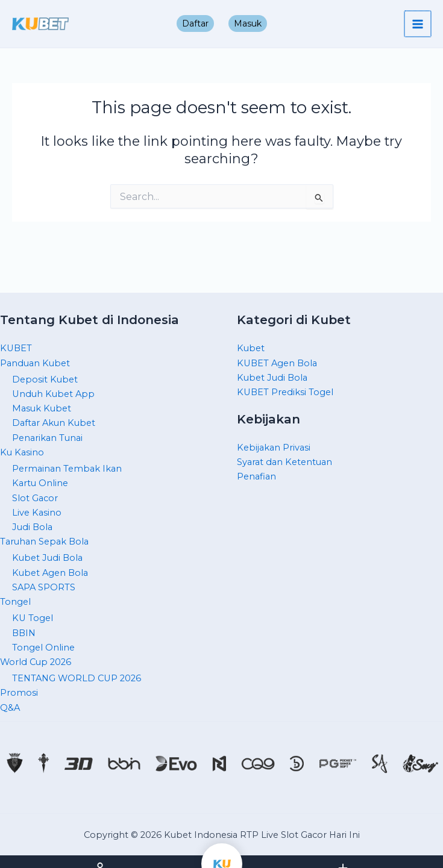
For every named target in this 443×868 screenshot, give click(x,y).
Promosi (19, 693)
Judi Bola (32, 527)
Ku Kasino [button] (22, 452)
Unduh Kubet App (53, 394)
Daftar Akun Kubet (54, 423)
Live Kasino (37, 513)
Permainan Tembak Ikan (67, 469)
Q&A (10, 708)
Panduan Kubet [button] (35, 363)
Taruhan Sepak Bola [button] (44, 542)
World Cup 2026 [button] (36, 662)
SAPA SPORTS (44, 587)
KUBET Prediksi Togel (285, 392)
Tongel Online (43, 648)
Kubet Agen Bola (50, 573)
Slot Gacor (35, 498)
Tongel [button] (15, 602)
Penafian (256, 476)
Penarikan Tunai (47, 438)
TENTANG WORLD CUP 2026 (77, 678)
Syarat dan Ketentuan (284, 462)
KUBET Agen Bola (277, 363)
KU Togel (33, 618)
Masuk (248, 23)
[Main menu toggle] (418, 24)
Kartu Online (40, 483)
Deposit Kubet (45, 379)
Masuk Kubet (42, 408)
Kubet (251, 348)
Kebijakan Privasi (274, 448)
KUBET (16, 348)
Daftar (195, 23)
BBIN (24, 633)
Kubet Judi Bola (47, 558)
